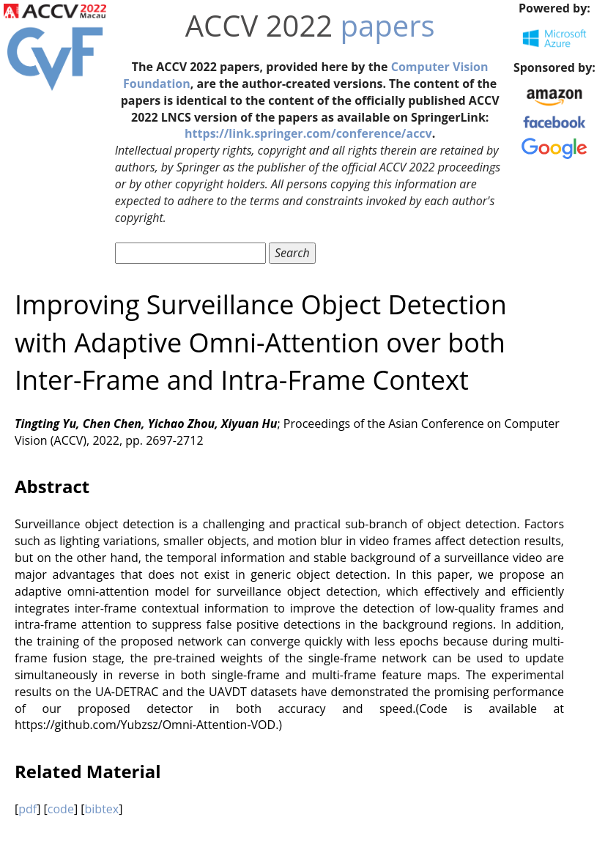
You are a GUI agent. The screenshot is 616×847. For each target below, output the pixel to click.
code (61, 809)
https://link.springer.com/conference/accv (308, 133)
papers (388, 25)
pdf (27, 809)
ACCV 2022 (259, 25)
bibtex (102, 809)
